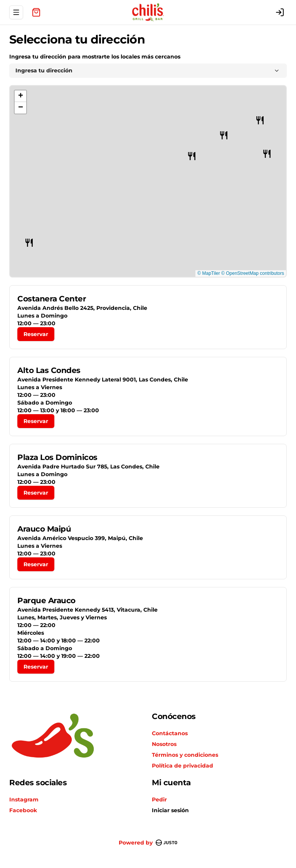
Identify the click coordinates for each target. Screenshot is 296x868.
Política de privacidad (182, 766)
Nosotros (164, 744)
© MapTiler (209, 273)
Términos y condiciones (185, 755)
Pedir (159, 799)
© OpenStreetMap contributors (253, 273)
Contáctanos (170, 733)
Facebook (23, 810)
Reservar (36, 334)
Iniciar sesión (170, 810)
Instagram (24, 799)
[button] (192, 156)
